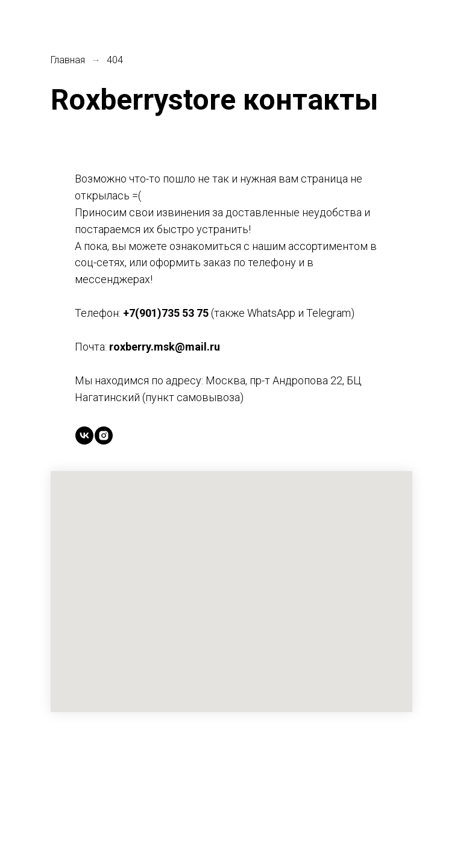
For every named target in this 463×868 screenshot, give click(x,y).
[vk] (84, 436)
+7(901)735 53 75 (166, 313)
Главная (68, 60)
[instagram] (104, 436)
